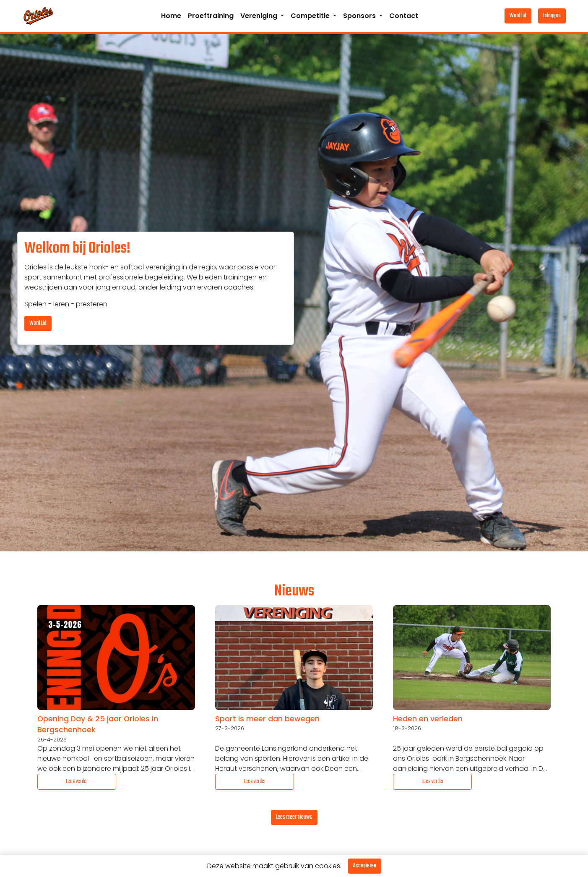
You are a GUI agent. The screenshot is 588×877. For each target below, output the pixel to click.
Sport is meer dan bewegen (267, 719)
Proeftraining (211, 16)
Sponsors (360, 16)
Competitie (311, 16)
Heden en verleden (428, 719)
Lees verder (77, 782)
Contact (404, 16)
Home (171, 16)
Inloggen (552, 16)
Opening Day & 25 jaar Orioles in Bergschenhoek (98, 724)
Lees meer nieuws (294, 817)
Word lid (518, 16)
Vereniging (260, 16)
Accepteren (365, 866)
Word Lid (38, 323)
